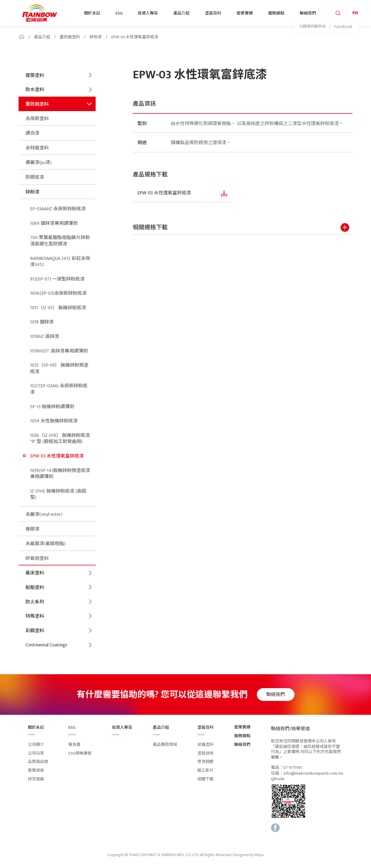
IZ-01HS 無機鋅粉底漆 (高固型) (58, 494)
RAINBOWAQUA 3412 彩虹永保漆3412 (60, 262)
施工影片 (205, 770)
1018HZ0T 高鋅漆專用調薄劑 (59, 351)
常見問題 (205, 762)
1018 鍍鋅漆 (42, 322)
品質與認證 (38, 762)
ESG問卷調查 (80, 753)
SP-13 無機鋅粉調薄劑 (52, 407)
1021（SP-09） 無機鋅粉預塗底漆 (59, 369)
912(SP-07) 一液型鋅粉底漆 (57, 279)
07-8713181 (293, 768)
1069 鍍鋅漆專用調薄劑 (54, 224)
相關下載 (205, 779)
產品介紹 (181, 13)
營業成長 (36, 770)
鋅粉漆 (96, 37)
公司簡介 (36, 745)
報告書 (74, 745)
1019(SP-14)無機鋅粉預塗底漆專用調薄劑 (60, 474)
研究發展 (36, 779)
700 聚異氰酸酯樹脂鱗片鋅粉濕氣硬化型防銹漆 (60, 241)
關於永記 (92, 13)
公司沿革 (36, 753)
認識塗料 (205, 745)
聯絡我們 (308, 13)
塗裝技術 (205, 753)
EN (355, 13)
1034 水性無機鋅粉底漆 (54, 421)
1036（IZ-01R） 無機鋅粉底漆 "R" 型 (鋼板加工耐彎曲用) (60, 439)
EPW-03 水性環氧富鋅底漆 (135, 37)
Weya (259, 855)
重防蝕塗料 (70, 37)
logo (40, 13)
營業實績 (245, 13)
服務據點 (276, 13)
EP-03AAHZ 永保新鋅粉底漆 (58, 209)
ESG (119, 13)
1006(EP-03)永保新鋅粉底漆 (58, 293)
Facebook (343, 27)
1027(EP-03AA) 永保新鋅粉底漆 (59, 389)
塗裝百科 (213, 13)
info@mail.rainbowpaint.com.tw (313, 773)
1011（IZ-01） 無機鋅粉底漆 (58, 308)
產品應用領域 (165, 745)
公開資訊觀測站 (312, 27)
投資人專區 (148, 13)
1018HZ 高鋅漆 (45, 337)
